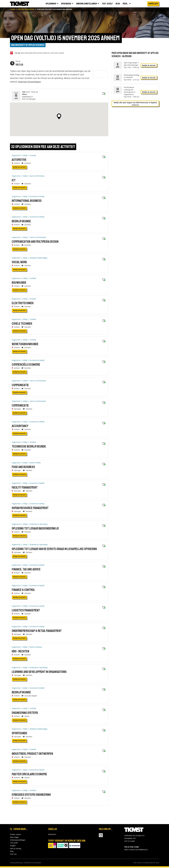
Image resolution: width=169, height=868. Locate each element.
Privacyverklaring (16, 863)
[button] (58, 117)
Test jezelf (14, 843)
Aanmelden (153, 4)
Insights (13, 846)
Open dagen (14, 838)
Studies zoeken (15, 835)
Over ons (13, 855)
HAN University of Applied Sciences (27, 45)
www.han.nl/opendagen (34, 82)
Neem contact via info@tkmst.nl (136, 850)
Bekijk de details (18, 168)
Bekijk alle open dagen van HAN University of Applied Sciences (134, 104)
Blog (12, 852)
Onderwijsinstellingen (18, 841)
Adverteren (52, 835)
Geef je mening (16, 849)
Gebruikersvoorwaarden (33, 863)
